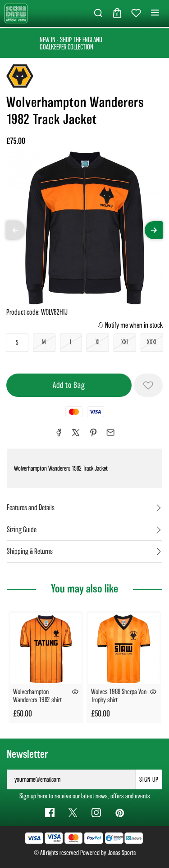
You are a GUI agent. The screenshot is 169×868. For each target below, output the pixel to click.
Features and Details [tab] (31, 508)
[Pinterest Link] (119, 812)
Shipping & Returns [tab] (30, 551)
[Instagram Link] (96, 812)
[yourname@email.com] (71, 779)
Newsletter (27, 754)
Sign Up (149, 779)
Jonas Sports (122, 853)
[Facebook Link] (50, 812)
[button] (98, 13)
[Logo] (16, 13)
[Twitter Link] (73, 812)
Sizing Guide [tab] (22, 530)
